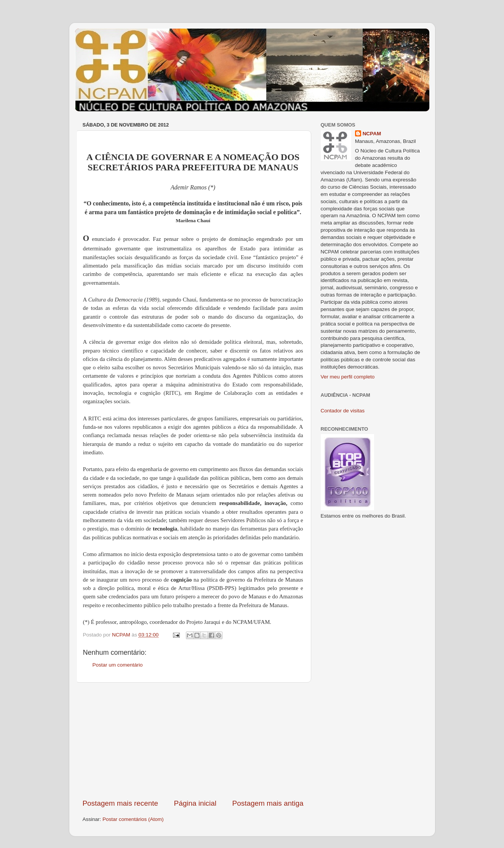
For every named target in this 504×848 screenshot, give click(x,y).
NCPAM (372, 134)
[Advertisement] (193, 741)
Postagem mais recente (120, 803)
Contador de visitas (343, 411)
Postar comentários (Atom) (133, 819)
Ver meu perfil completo (348, 377)
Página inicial (195, 803)
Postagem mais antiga (268, 803)
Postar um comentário (118, 665)
